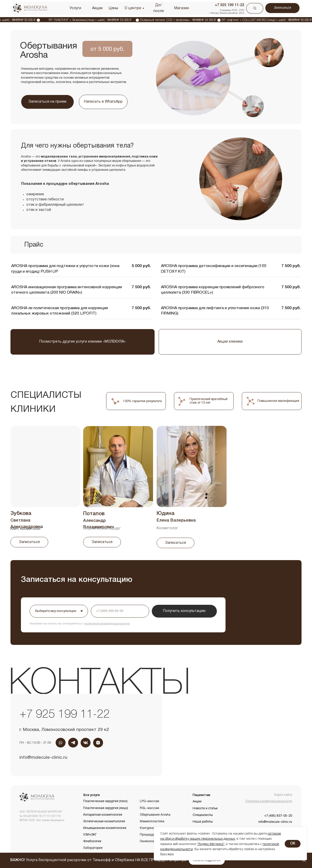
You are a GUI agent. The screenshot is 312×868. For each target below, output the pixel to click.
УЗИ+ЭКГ (90, 835)
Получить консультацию (184, 611)
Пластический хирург (102, 529)
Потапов (94, 514)
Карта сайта (283, 795)
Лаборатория (93, 848)
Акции (197, 801)
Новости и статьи (205, 808)
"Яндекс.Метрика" (211, 844)
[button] (207, 860)
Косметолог (167, 528)
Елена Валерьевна (176, 520)
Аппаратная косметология (103, 815)
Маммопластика (152, 821)
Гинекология (149, 841)
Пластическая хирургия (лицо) (106, 808)
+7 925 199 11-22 (65, 715)
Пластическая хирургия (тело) (105, 801)
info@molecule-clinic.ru (43, 758)
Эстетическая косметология (104, 821)
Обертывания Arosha (155, 815)
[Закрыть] (304, 860)
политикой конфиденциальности (107, 624)
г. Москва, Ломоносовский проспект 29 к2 (64, 730)
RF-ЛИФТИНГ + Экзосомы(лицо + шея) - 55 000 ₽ (97, 20)
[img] (118, 467)
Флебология (92, 841)
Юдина (166, 514)
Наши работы (203, 822)
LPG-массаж (149, 801)
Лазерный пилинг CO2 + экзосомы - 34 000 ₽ (185, 20)
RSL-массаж (149, 808)
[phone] (120, 611)
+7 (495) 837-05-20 (278, 816)
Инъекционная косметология (105, 828)
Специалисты (203, 815)
